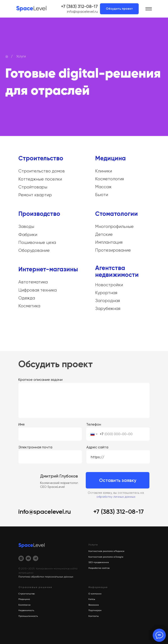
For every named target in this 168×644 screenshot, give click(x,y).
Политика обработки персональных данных (46, 577)
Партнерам (95, 610)
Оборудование (34, 250)
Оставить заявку (118, 480)
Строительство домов (42, 171)
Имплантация (109, 242)
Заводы (26, 226)
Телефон (94, 424)
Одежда (27, 298)
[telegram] (36, 558)
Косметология (109, 179)
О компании (95, 594)
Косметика (29, 306)
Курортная (106, 293)
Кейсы (92, 599)
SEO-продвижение (99, 562)
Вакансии (94, 605)
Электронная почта (35, 447)
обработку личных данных (116, 497)
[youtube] (28, 558)
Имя (21, 424)
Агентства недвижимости (117, 271)
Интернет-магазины (48, 269)
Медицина (110, 158)
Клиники (104, 171)
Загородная (108, 301)
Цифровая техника (38, 290)
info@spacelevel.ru (82, 12)
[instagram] (21, 558)
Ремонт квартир (35, 195)
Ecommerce (24, 605)
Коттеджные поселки (40, 179)
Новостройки (109, 285)
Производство (39, 214)
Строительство (41, 158)
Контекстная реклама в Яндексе (106, 551)
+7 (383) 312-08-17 (79, 6)
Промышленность (28, 616)
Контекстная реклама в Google (106, 557)
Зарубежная (108, 309)
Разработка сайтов (99, 568)
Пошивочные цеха (37, 242)
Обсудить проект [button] (119, 9)
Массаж (103, 187)
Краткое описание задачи (40, 380)
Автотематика (33, 282)
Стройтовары (33, 187)
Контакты (94, 616)
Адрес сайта (97, 447)
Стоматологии (116, 214)
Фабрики (28, 235)
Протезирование (113, 250)
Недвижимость (26, 610)
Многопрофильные (114, 226)
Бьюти (102, 195)
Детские (104, 234)
